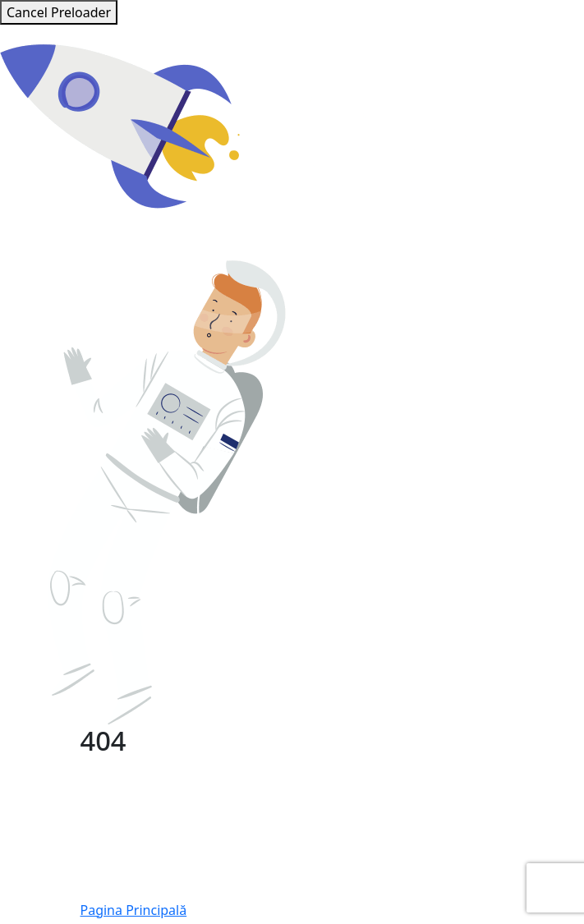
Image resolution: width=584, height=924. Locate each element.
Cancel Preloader (59, 12)
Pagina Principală (134, 910)
